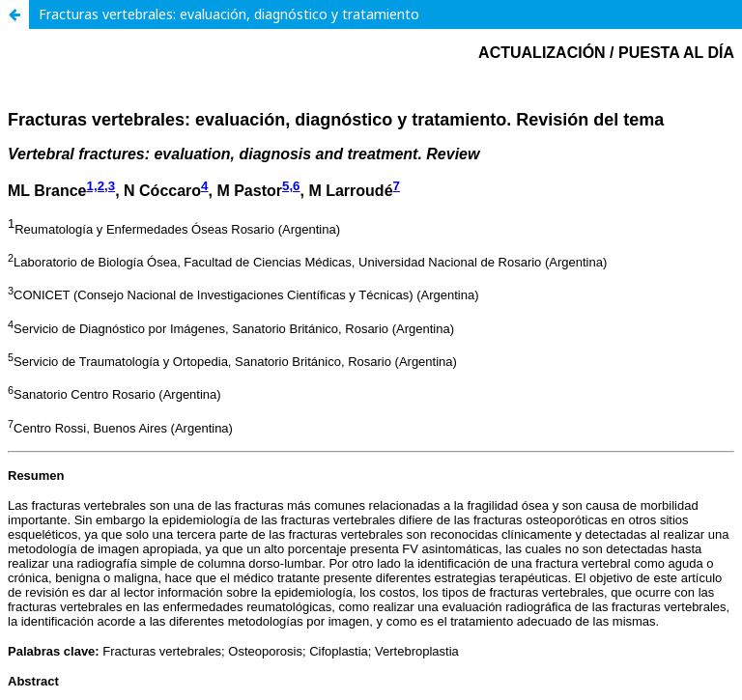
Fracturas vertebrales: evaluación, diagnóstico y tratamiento (229, 14)
